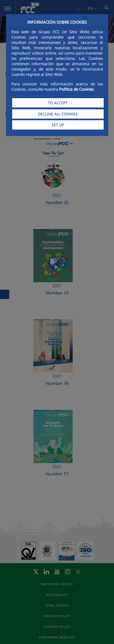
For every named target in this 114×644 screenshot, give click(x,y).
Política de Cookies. (77, 89)
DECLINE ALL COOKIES (58, 114)
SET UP (58, 125)
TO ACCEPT (58, 103)
